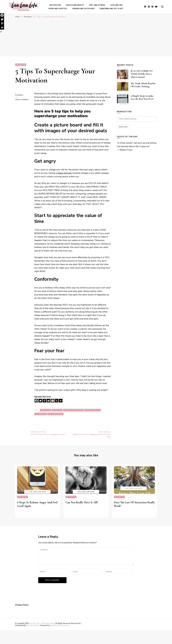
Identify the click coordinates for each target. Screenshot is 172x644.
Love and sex (116, 5)
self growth (40, 414)
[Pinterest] (44, 401)
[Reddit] (48, 401)
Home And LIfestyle (58, 9)
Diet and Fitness (97, 5)
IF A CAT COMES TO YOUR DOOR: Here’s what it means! (142, 74)
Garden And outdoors (83, 9)
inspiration (45, 410)
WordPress (54, 625)
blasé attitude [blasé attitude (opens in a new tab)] (65, 173)
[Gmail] (53, 401)
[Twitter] (40, 401)
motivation (57, 410)
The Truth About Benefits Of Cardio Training (143, 85)
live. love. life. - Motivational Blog (42, 623)
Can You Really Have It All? (82, 502)
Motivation (55, 5)
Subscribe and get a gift (112, 9)
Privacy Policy (22, 605)
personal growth (92, 410)
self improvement (55, 414)
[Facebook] (36, 401)
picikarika (19, 95)
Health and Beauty (75, 5)
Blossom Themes (33, 625)
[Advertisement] (86, 38)
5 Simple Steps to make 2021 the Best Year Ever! (142, 97)
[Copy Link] (57, 401)
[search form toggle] (162, 7)
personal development (73, 410)
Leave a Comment (23, 100)
